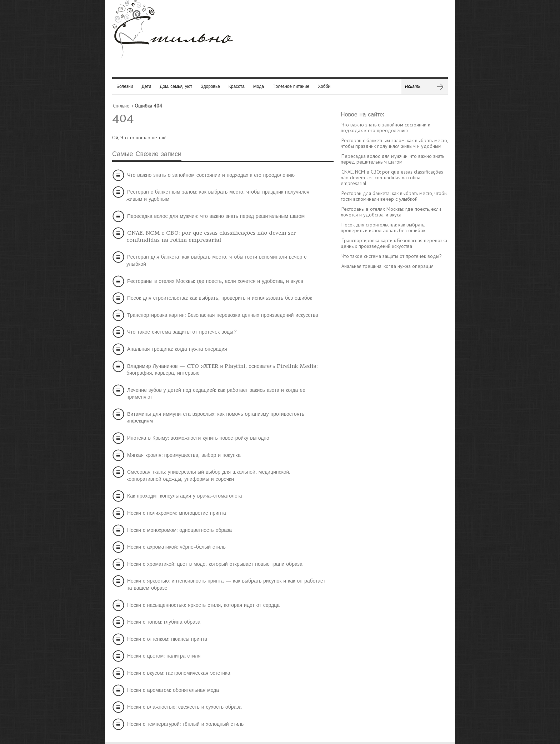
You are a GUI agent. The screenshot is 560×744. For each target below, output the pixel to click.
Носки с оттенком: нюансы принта (167, 639)
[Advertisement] (394, 384)
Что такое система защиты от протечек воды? (182, 332)
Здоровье (210, 86)
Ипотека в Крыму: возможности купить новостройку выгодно (198, 438)
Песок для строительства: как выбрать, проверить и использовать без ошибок (220, 298)
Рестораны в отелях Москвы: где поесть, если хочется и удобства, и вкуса (215, 281)
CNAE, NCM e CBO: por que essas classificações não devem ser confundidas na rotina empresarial (211, 236)
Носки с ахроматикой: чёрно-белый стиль (176, 547)
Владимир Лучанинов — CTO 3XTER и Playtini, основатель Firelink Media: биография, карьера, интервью (222, 370)
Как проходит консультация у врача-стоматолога (184, 496)
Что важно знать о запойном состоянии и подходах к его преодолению (211, 175)
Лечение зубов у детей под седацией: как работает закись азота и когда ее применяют (216, 394)
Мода (259, 86)
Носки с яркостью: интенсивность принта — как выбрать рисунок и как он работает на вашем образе (226, 584)
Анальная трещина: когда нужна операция (177, 349)
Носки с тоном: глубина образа (164, 622)
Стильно (121, 106)
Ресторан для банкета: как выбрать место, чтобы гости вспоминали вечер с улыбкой (216, 260)
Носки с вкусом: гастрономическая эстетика (179, 673)
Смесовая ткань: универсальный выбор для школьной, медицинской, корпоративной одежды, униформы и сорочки (208, 475)
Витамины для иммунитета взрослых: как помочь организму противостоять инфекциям (215, 418)
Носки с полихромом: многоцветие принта (177, 513)
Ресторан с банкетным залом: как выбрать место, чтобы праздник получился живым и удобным (218, 195)
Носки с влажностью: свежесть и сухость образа (184, 707)
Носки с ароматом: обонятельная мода (173, 690)
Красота (237, 86)
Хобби (324, 86)
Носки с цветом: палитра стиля (164, 656)
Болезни (125, 86)
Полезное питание (291, 86)
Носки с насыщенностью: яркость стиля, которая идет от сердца (203, 605)
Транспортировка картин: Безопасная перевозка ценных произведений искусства (223, 315)
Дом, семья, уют (176, 86)
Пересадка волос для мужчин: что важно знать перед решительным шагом (216, 216)
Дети (147, 86)
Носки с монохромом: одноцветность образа (179, 530)
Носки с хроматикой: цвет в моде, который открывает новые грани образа (215, 564)
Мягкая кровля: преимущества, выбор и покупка (184, 455)
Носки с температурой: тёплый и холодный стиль (185, 724)
